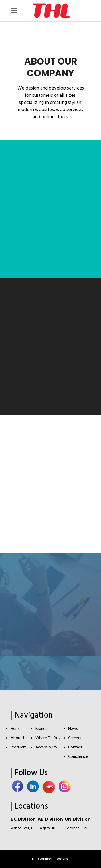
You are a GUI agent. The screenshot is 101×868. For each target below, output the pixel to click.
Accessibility (46, 747)
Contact (75, 747)
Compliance (78, 757)
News (73, 729)
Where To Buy (48, 738)
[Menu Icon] (15, 11)
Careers (75, 738)
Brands (41, 729)
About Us (19, 738)
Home (16, 729)
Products (19, 747)
